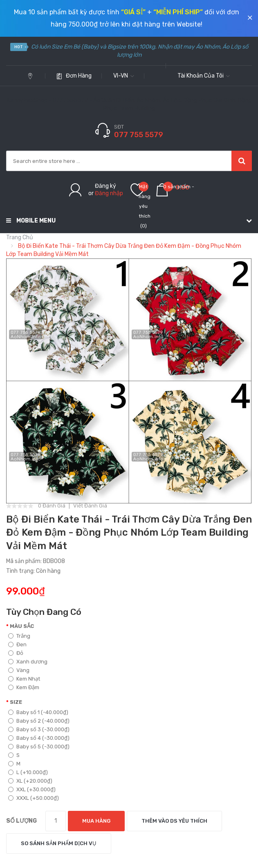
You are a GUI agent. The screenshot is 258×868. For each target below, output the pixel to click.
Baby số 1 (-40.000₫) (38, 712)
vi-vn (124, 76)
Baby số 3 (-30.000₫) (39, 729)
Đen (17, 644)
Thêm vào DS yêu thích (174, 821)
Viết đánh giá (90, 506)
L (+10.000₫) (28, 772)
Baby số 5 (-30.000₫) (39, 747)
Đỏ (16, 653)
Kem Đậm (24, 687)
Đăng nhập (109, 193)
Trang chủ (20, 237)
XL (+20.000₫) (30, 781)
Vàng (19, 670)
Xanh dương (28, 662)
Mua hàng (96, 821)
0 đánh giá (52, 506)
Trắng (19, 636)
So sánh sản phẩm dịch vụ (59, 843)
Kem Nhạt (24, 679)
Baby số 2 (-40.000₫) (39, 721)
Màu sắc (22, 626)
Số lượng (21, 821)
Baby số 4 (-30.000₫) (39, 738)
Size (16, 702)
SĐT (119, 127)
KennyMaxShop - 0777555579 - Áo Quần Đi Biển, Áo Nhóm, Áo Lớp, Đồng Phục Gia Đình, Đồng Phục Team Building (129, 104)
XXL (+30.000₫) (32, 789)
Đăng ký (105, 186)
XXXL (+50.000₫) (34, 798)
